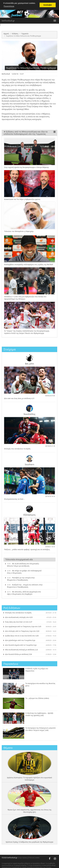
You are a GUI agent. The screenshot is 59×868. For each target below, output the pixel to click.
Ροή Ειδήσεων (12, 608)
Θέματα (8, 748)
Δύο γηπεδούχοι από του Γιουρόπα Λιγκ (29, 640)
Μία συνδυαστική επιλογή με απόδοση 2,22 (29, 650)
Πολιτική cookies (34, 858)
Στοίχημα (10, 349)
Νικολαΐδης (30, 410)
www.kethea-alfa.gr (49, 865)
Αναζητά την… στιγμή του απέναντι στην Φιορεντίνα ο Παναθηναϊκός (24, 586)
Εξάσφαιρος (30, 510)
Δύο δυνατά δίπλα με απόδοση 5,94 (29, 654)
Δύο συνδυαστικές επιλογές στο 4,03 (29, 617)
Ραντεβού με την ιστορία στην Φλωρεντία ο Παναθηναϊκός (20, 579)
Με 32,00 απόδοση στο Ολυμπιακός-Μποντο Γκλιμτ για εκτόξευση (22, 565)
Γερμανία (25, 33)
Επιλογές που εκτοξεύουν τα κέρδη (29, 613)
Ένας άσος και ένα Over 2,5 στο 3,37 (29, 622)
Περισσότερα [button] (9, 6)
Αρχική (6, 33)
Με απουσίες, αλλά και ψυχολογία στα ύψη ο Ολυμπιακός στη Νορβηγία (23, 593)
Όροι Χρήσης (23, 858)
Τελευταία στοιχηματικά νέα (19, 559)
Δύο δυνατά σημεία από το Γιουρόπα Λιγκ (29, 645)
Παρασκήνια (11, 664)
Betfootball (6, 74)
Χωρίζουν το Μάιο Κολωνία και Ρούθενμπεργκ (24, 36)
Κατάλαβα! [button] (48, 5)
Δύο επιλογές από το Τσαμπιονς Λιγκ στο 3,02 (29, 631)
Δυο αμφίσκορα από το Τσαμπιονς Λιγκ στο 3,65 (29, 626)
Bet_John (29, 359)
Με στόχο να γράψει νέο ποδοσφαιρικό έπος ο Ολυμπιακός (23, 572)
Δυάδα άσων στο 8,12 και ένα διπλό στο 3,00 (29, 636)
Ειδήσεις (15, 33)
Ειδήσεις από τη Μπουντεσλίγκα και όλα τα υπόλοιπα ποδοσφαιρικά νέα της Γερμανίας (29, 133)
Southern (29, 460)
